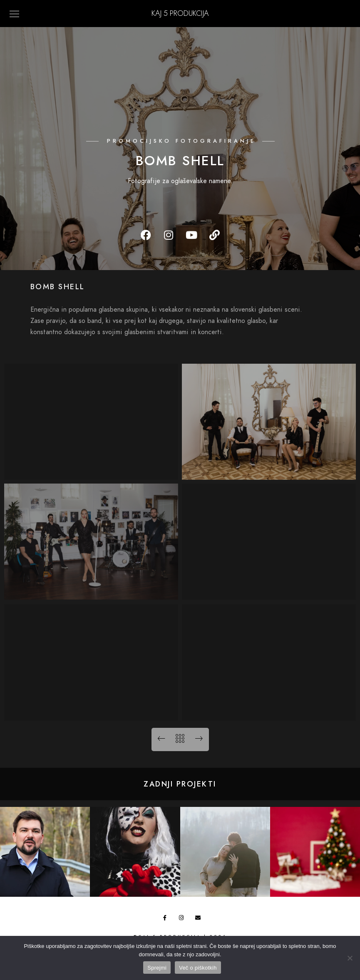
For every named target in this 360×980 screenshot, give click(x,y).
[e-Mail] (199, 919)
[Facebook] (167, 919)
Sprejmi (157, 968)
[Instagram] (183, 919)
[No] (350, 958)
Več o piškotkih (198, 968)
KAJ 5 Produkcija (180, 13)
